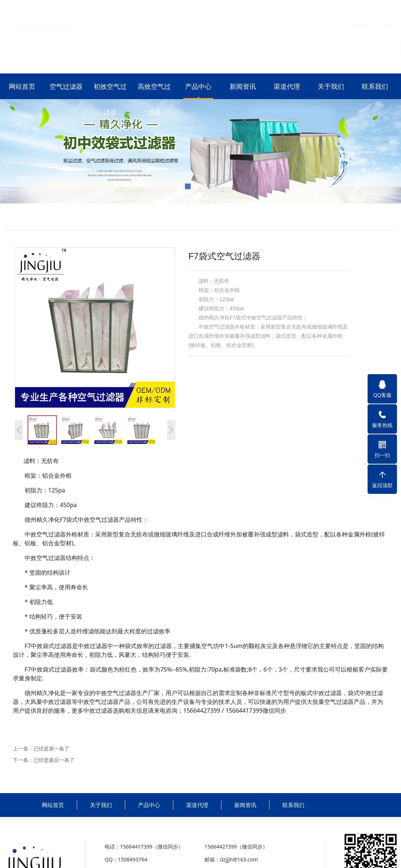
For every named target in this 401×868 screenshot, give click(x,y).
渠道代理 (287, 86)
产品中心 (198, 86)
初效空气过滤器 (110, 99)
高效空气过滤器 (154, 99)
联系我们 (388, 9)
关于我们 (331, 86)
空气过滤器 (66, 86)
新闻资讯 (243, 86)
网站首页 (361, 9)
